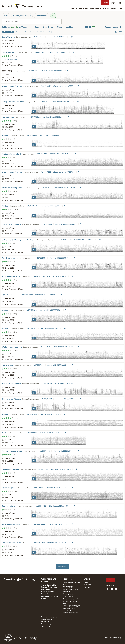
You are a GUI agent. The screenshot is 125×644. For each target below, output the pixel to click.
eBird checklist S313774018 (57, 37)
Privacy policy (46, 624)
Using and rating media (71, 589)
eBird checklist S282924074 (50, 433)
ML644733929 (32, 433)
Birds (6, 16)
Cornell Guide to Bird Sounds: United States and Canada (49, 587)
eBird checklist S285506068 (65, 224)
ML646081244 (42, 154)
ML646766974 (46, 86)
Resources (84, 8)
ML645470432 (39, 365)
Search (74, 8)
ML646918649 (34, 71)
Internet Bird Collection (49, 594)
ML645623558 (28, 295)
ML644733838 (39, 488)
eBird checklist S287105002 (62, 102)
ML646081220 (48, 188)
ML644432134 (39, 543)
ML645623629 (40, 276)
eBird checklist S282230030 (59, 506)
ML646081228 (46, 172)
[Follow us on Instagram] (117, 589)
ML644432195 (41, 506)
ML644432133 (39, 524)
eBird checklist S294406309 (58, 52)
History (87, 582)
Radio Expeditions (48, 592)
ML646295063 (32, 135)
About (114, 8)
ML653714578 (39, 37)
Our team (88, 585)
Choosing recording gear (72, 606)
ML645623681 (41, 258)
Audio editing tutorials (71, 599)
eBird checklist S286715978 (60, 154)
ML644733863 (45, 451)
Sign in (114, 3)
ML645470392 (47, 383)
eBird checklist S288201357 (63, 86)
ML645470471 (32, 329)
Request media (68, 592)
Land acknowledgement (50, 617)
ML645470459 (46, 347)
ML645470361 (32, 414)
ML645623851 (47, 224)
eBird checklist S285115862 (49, 329)
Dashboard (96, 8)
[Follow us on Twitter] (112, 589)
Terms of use (46, 626)
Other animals (41, 16)
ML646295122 (45, 102)
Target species (68, 594)
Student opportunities (70, 613)
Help (121, 8)
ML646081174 (32, 206)
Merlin (106, 8)
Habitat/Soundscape (22, 16)
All (53, 16)
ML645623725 (66, 240)
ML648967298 (41, 52)
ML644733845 (44, 469)
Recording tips (68, 587)
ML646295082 (35, 117)
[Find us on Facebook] (107, 589)
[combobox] (34, 22)
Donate (105, 3)
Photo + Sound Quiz (70, 596)
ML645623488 (32, 310)
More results (63, 566)
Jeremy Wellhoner (11, 60)
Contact (87, 587)
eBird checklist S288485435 (52, 71)
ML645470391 (47, 399)
